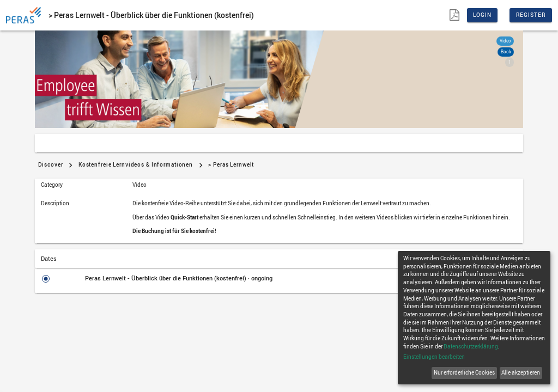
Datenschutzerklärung (471, 347)
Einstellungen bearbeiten (434, 357)
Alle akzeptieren (521, 373)
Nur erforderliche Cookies (464, 373)
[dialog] (474, 318)
